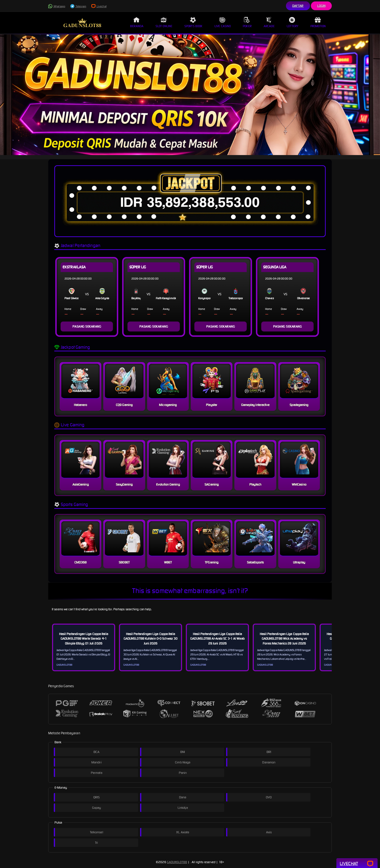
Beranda (137, 22)
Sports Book (193, 22)
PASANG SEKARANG (87, 327)
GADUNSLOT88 (177, 862)
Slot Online (164, 22)
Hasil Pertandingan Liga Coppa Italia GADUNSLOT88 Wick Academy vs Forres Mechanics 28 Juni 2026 (284, 639)
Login (321, 6)
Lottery (293, 22)
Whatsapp (57, 6)
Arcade (269, 22)
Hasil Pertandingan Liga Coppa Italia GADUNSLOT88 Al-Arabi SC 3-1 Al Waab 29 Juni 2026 (217, 639)
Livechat (99, 6)
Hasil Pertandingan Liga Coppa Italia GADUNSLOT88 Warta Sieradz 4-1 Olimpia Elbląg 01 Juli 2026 (84, 639)
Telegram (78, 6)
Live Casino (223, 22)
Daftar (298, 6)
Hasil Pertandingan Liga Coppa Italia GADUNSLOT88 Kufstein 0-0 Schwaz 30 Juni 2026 (150, 639)
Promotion (318, 22)
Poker (247, 22)
